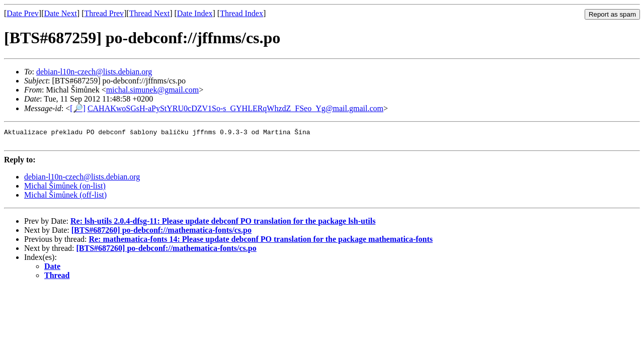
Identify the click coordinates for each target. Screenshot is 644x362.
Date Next (61, 13)
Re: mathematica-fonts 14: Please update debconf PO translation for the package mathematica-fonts (261, 242)
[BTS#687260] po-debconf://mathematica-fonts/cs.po (162, 233)
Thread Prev (104, 13)
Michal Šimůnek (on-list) (65, 189)
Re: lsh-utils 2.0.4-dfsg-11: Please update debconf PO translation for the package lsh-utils (223, 224)
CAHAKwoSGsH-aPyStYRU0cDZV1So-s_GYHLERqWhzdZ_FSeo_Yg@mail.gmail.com (235, 108)
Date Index (195, 13)
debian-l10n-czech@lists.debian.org (94, 72)
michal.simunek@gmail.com (152, 90)
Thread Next (149, 13)
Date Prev (23, 13)
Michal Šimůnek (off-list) (65, 198)
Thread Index (242, 13)
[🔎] (78, 108)
